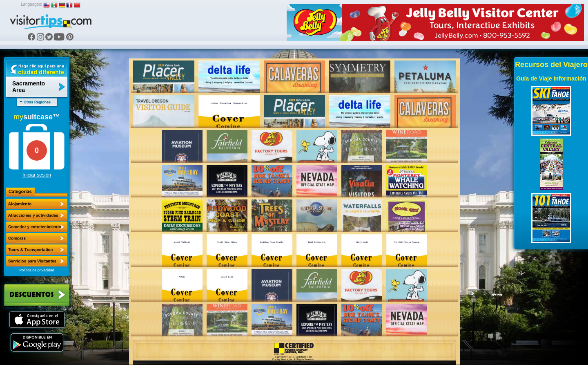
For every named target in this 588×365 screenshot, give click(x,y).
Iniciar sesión (37, 175)
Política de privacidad (37, 270)
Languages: (31, 4)
